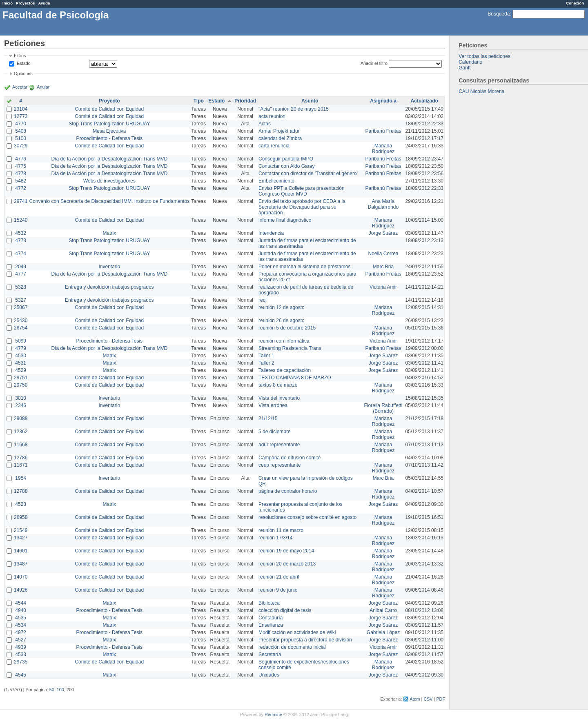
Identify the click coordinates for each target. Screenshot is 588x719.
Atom (415, 699)
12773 (21, 116)
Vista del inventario (279, 398)
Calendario (470, 62)
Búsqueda (499, 14)
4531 (21, 363)
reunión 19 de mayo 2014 (286, 551)
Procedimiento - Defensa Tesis (110, 138)
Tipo (199, 101)
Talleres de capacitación (285, 370)
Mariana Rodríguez (383, 149)
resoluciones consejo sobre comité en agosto (307, 517)
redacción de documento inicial (292, 647)
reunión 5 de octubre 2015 (287, 328)
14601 (21, 551)
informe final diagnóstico (285, 220)
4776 (21, 159)
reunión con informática (284, 341)
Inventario (109, 267)
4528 (21, 504)
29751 (21, 378)
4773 (21, 240)
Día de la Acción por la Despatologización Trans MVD (109, 159)
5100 (21, 138)
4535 (21, 618)
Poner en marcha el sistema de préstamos (304, 267)
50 (52, 690)
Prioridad (245, 101)
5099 (21, 341)
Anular (43, 87)
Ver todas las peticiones (484, 56)
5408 (21, 131)
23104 (21, 109)
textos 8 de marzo (278, 385)
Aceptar (20, 87)
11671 (21, 465)
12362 (21, 432)
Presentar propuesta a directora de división (305, 640)
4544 (21, 603)
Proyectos (25, 3)
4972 (21, 632)
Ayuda (44, 3)
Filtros (20, 56)
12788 (21, 491)
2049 (21, 267)
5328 (21, 287)
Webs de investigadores (109, 181)
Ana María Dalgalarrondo (383, 204)
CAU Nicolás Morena (481, 91)
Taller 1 (266, 356)
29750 (21, 385)
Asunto (310, 101)
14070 (21, 577)
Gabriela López (383, 632)
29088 (21, 418)
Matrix (109, 233)
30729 (21, 146)
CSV (428, 699)
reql (263, 300)
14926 (21, 590)
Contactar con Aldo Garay (286, 166)
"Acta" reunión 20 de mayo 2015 (294, 109)
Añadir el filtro (374, 63)
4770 (21, 124)
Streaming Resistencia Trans (290, 348)
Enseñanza (271, 625)
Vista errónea (273, 405)
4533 (21, 654)
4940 (21, 610)
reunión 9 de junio (278, 590)
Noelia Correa (383, 254)
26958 (21, 517)
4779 (21, 348)
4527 (21, 640)
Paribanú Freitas (383, 131)
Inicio (8, 3)
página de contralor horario (288, 491)
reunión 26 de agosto (282, 321)
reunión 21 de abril (279, 577)
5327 (21, 300)
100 (60, 690)
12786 (21, 458)
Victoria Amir (383, 287)
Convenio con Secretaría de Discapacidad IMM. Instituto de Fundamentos (109, 201)
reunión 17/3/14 (275, 538)
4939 (21, 647)
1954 (21, 478)
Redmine (273, 715)
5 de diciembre (275, 432)
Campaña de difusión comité (290, 458)
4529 (21, 370)
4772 (21, 188)
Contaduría (271, 618)
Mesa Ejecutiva (109, 131)
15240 (21, 220)
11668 (21, 445)
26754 (21, 328)
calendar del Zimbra (280, 138)
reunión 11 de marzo (281, 530)
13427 (21, 538)
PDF (441, 699)
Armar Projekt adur (279, 131)
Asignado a (383, 101)
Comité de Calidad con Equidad (109, 109)
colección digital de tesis (285, 610)
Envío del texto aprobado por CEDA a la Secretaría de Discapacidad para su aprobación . (302, 207)
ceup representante (280, 465)
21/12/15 (268, 418)
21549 (21, 530)
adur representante (279, 445)
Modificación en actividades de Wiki (297, 632)
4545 (21, 675)
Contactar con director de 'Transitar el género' (308, 174)
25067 (21, 307)
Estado (24, 63)
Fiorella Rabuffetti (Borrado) (383, 408)
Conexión (575, 3)
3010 (21, 398)
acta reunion (272, 116)
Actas (265, 124)
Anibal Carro (383, 610)
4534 (21, 625)
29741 (21, 201)
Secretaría (270, 654)
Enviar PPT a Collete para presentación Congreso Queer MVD (302, 191)
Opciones (23, 73)
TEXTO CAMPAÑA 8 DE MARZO (295, 378)
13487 (21, 564)
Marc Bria (383, 267)
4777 (21, 274)
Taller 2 (266, 363)
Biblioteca (269, 603)
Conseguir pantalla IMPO (286, 159)
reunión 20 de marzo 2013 (287, 564)
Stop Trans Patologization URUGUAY (109, 124)
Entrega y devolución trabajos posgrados (109, 287)
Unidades (269, 675)
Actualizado (424, 101)
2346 (21, 405)
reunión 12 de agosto (282, 307)
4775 (21, 166)
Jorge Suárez (383, 233)
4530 (21, 356)
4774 (21, 254)
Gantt (464, 68)
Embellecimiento (276, 181)
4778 (21, 174)
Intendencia (271, 233)
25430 (21, 321)
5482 (21, 181)
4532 (21, 233)
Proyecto (109, 101)
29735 (21, 662)
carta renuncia (274, 146)
